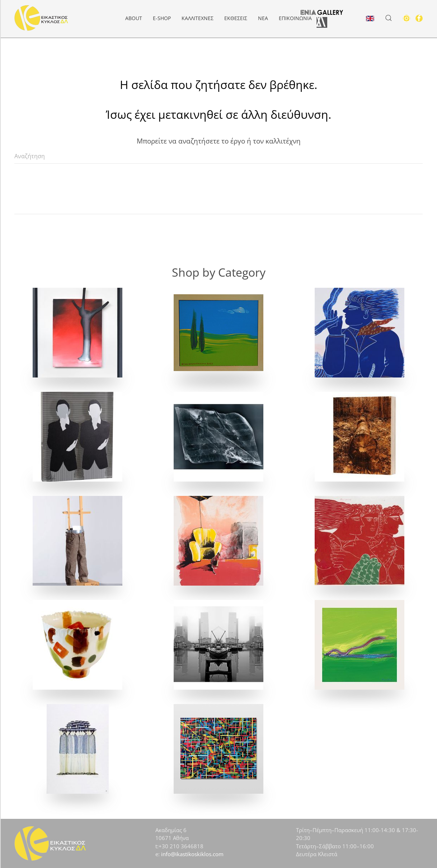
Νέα (263, 18)
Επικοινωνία (295, 18)
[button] (389, 18)
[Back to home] (41, 18)
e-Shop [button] (162, 18)
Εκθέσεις (236, 18)
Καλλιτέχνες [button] (198, 18)
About (134, 18)
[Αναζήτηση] (218, 156)
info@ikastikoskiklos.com (192, 854)
